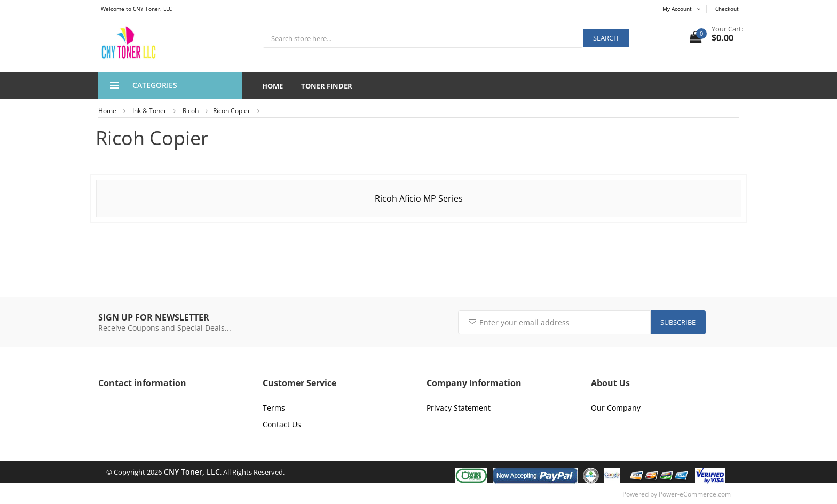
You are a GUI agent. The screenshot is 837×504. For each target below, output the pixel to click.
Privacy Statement (459, 408)
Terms (274, 408)
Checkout (727, 9)
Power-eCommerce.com (695, 494)
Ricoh (191, 111)
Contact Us (282, 424)
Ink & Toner (149, 111)
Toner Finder (327, 86)
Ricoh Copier (232, 111)
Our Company (616, 408)
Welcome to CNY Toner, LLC (136, 9)
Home (273, 86)
